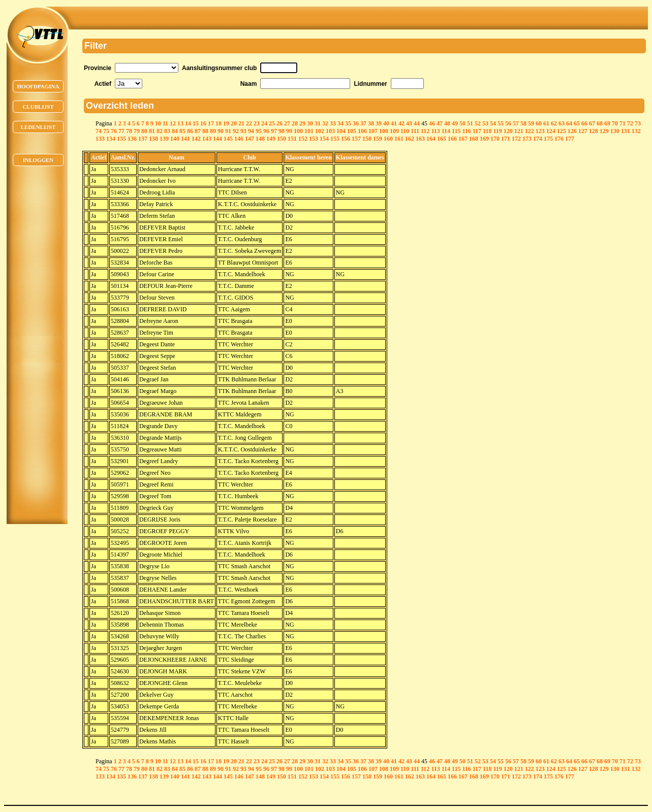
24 (264, 123)
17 (211, 123)
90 (221, 131)
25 (272, 123)
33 (333, 123)
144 (218, 139)
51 (470, 123)
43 (409, 123)
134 (111, 139)
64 (569, 123)
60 (539, 123)
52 (478, 123)
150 (282, 139)
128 (594, 131)
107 (373, 131)
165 (442, 139)
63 (562, 123)
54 (493, 123)
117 (477, 131)
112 (425, 131)
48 (447, 123)
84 (175, 131)
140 (175, 139)
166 (452, 139)
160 (388, 139)
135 (121, 139)
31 (318, 123)
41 (394, 123)
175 (548, 139)
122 (530, 131)
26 (280, 123)
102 (320, 131)
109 (394, 131)
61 (546, 123)
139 (164, 139)
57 (516, 123)
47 (440, 123)
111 (415, 131)
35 (348, 123)
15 (196, 123)
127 (583, 131)
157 (356, 139)
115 (456, 131)
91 (228, 131)
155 (335, 139)
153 (314, 139)
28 (295, 123)
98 (282, 131)
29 (302, 123)
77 (121, 131)
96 (266, 131)
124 (551, 131)
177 (570, 139)
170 (495, 139)
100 (298, 131)
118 (487, 131)
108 (384, 131)
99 (289, 131)
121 (519, 131)
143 (207, 139)
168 (474, 139)
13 (180, 123)
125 (562, 131)
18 (219, 123)
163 (420, 139)
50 (462, 123)
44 (417, 123)
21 (241, 123)
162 (410, 139)
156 (346, 139)
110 (405, 131)
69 (607, 123)
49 (455, 123)
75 (106, 131)
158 (367, 139)
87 (198, 131)
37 (363, 123)
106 (362, 131)
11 (165, 123)
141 (185, 139)
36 (356, 123)
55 (501, 123)
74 (99, 131)
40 (386, 123)
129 (604, 131)
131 (626, 131)
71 (623, 123)
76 (114, 131)
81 (152, 131)
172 (516, 139)
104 (341, 131)
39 (379, 123)
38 (371, 123)
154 (324, 139)
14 (188, 123)
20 (234, 123)
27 (287, 123)
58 (523, 123)
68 (600, 123)
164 (431, 139)
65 (577, 123)
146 (239, 139)
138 (153, 139)
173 (527, 139)
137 (143, 139)
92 (236, 131)
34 (340, 123)
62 (554, 123)
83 (167, 131)
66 (584, 123)
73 (638, 123)
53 (485, 123)
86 (190, 131)
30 (310, 123)
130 (615, 131)
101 (309, 131)
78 (129, 131)
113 (435, 131)
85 (182, 131)
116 (466, 131)
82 (160, 131)
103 (330, 131)
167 (463, 139)
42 (401, 123)
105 (352, 131)
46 (432, 123)
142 (196, 139)
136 (132, 139)
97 (274, 131)
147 (250, 139)
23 (257, 123)
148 (260, 139)
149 (271, 139)
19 (226, 123)
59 (531, 123)
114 (446, 131)
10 (158, 123)
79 (137, 131)
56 (508, 123)
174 (538, 139)
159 (378, 139)
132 (636, 131)
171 (506, 139)
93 (243, 131)
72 (630, 123)
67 (592, 123)
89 (213, 131)
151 (292, 139)
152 (303, 139)
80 (144, 131)
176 (559, 139)
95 (259, 131)
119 (497, 131)
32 (325, 123)
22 (249, 123)
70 (615, 123)
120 (508, 131)
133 (100, 139)
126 (572, 131)
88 (205, 131)
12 (173, 123)
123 (540, 131)
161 (399, 139)
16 (203, 123)
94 (251, 131)
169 (484, 139)
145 (228, 139)
